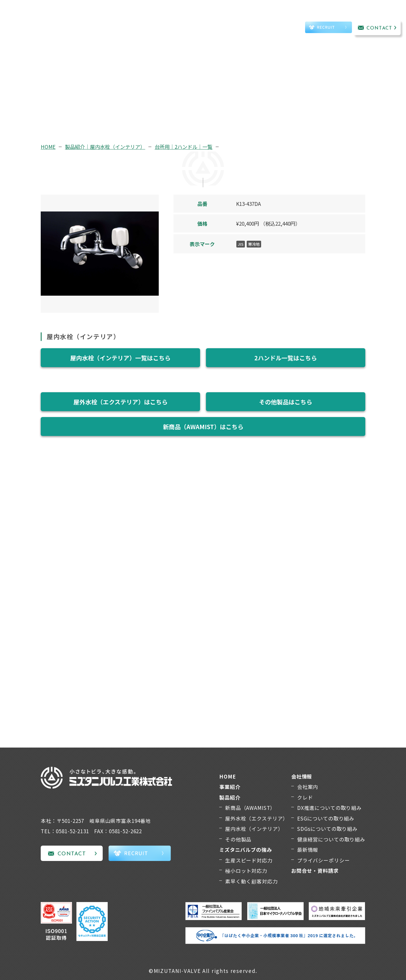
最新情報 (308, 850)
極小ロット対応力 (246, 871)
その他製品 (238, 839)
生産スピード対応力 (249, 860)
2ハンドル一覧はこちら (286, 358)
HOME (48, 147)
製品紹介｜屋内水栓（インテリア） (105, 147)
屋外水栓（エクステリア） (257, 818)
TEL (283, 28)
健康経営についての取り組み (331, 839)
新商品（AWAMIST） (250, 808)
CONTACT (379, 28)
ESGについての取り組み (326, 818)
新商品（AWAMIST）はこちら (203, 427)
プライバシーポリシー (324, 860)
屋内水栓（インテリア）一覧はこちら (120, 358)
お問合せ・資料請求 (315, 871)
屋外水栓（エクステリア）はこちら (121, 402)
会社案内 (308, 787)
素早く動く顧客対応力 (252, 881)
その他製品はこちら (286, 402)
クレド (305, 797)
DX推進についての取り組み (329, 808)
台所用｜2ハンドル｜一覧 (184, 147)
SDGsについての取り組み (327, 829)
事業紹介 (100, 20)
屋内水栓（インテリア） (254, 829)
